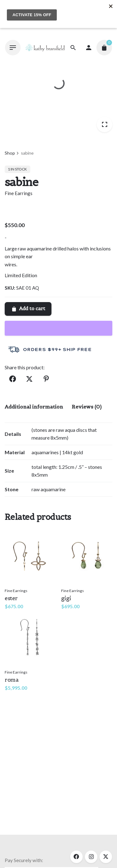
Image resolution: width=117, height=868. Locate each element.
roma (12, 680)
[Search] (73, 48)
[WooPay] (58, 328)
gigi (66, 598)
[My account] (89, 48)
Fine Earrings (19, 193)
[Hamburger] (13, 48)
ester (11, 598)
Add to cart (28, 308)
